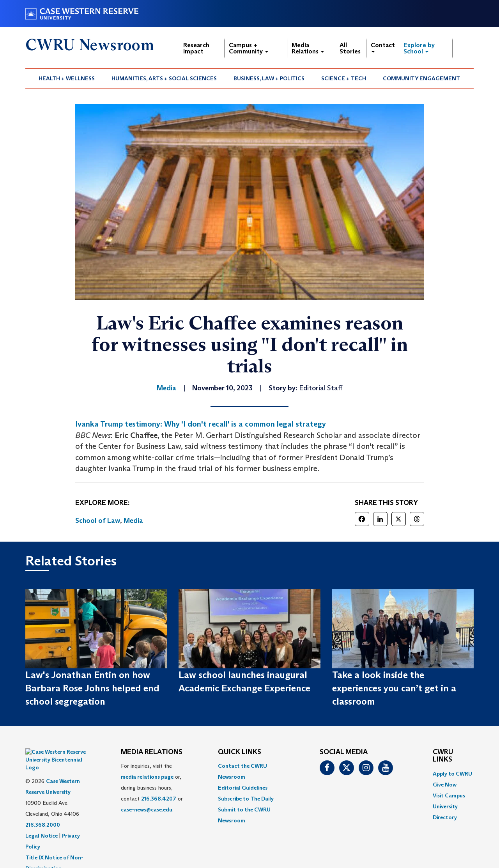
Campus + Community (249, 48)
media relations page (147, 777)
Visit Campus (449, 795)
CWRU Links (443, 756)
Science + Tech (344, 78)
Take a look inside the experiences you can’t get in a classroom (394, 688)
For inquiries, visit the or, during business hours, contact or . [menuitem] (152, 788)
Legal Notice (42, 816)
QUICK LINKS (240, 752)
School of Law (98, 521)
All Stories (350, 48)
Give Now (445, 785)
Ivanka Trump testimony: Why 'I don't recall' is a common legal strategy (201, 424)
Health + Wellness (67, 78)
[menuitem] (67, 78)
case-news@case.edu (147, 810)
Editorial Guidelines (243, 788)
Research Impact (196, 48)
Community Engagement (421, 78)
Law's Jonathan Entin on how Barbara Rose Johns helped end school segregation (92, 688)
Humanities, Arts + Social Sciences (164, 78)
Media (133, 521)
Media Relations (308, 48)
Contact (383, 47)
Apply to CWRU (452, 774)
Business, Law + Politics (269, 78)
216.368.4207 (159, 799)
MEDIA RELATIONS (152, 752)
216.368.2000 (43, 805)
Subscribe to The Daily (246, 799)
